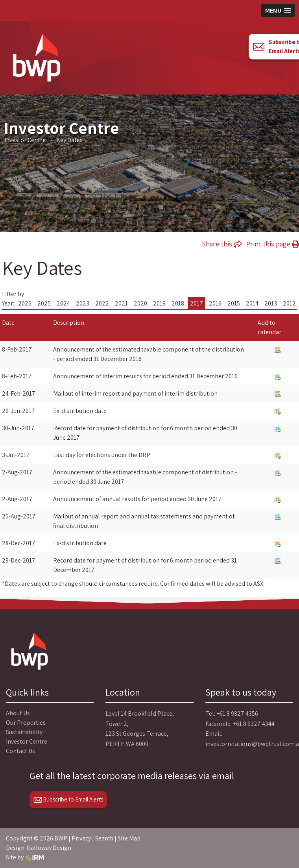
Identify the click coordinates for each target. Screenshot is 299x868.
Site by (25, 857)
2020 (140, 303)
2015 (234, 303)
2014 (252, 303)
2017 (197, 303)
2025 (44, 303)
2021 (121, 303)
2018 (178, 303)
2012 (289, 303)
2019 (159, 303)
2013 (271, 303)
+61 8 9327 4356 (237, 713)
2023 (83, 303)
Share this (222, 244)
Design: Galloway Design (39, 848)
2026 (25, 303)
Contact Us (20, 751)
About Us (18, 713)
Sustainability (24, 732)
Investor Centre (27, 741)
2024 (63, 303)
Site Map (129, 838)
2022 (102, 303)
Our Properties (26, 723)
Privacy (81, 838)
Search (104, 838)
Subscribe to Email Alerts (68, 799)
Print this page (273, 244)
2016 (215, 303)
